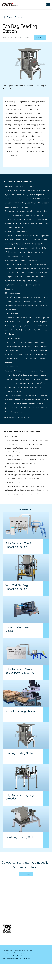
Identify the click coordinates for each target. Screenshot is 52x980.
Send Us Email (18, 972)
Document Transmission (10, 969)
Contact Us (40, 37)
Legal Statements (37, 969)
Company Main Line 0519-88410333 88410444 (18, 975)
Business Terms (25, 969)
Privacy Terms (7, 972)
